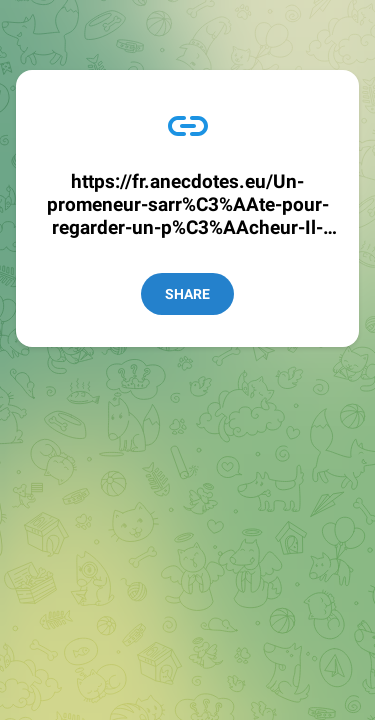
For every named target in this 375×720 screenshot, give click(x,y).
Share (187, 294)
